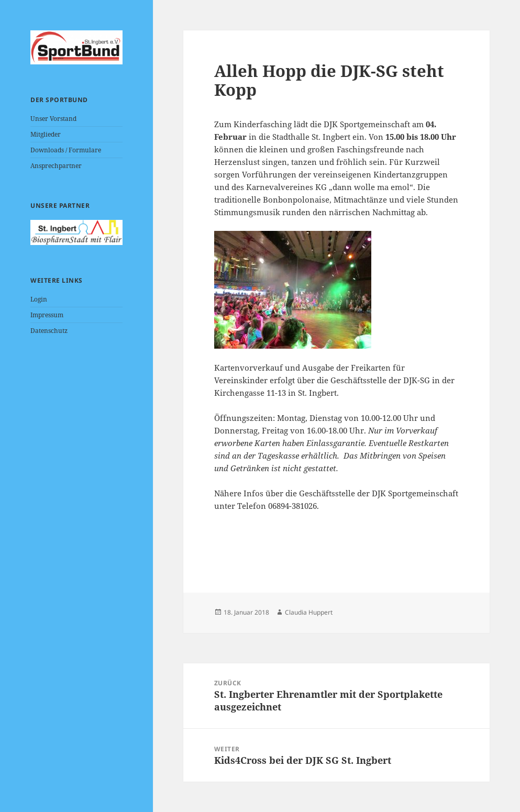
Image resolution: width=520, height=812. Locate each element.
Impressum (47, 315)
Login (39, 299)
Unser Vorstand (53, 119)
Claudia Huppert (309, 612)
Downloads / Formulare (66, 150)
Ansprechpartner (56, 166)
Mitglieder (46, 134)
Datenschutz (49, 331)
